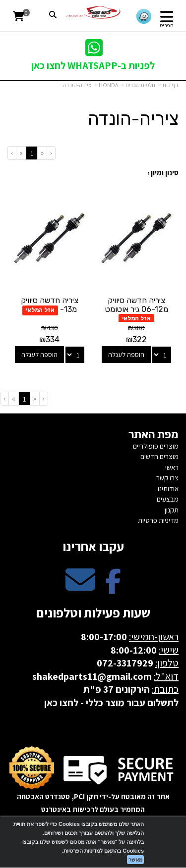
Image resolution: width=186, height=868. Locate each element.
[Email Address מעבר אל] (80, 588)
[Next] (21, 153)
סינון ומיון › (163, 173)
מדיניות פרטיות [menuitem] (158, 520)
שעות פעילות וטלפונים (93, 613)
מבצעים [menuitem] (168, 499)
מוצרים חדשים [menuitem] (159, 456)
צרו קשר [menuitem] (167, 478)
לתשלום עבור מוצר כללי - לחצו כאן (111, 703)
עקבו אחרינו (93, 546)
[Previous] (42, 153)
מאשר (135, 860)
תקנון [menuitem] (172, 510)
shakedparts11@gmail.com (92, 676)
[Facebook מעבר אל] (113, 588)
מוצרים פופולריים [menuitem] (156, 446)
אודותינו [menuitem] (168, 488)
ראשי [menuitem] (172, 467)
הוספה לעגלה (126, 355)
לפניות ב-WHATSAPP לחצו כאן (93, 65)
